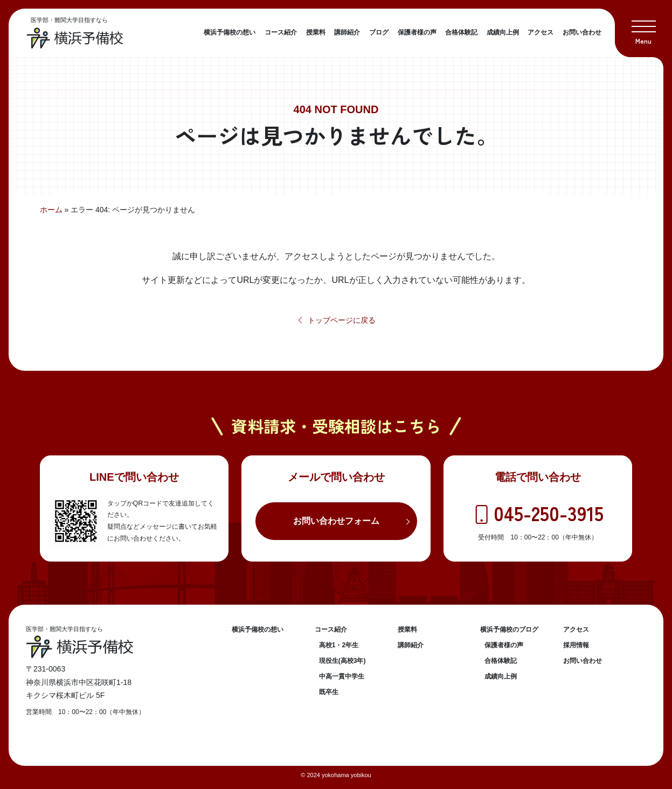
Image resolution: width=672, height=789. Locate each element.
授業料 (316, 32)
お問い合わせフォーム (336, 521)
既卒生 (329, 692)
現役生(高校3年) (342, 661)
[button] (643, 29)
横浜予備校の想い (230, 32)
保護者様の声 (417, 32)
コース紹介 (281, 32)
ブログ (379, 32)
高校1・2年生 (339, 645)
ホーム (51, 210)
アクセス (541, 32)
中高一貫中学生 (342, 676)
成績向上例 (503, 32)
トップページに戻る (336, 320)
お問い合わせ (582, 32)
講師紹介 (347, 32)
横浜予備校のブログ (509, 629)
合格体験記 (461, 32)
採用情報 (576, 645)
